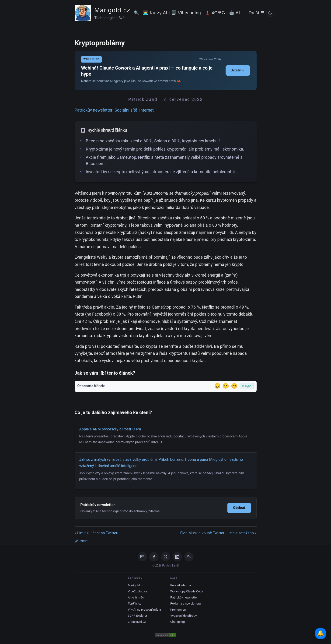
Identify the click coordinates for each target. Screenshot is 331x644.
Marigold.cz (112, 10)
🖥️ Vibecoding (186, 13)
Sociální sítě (126, 110)
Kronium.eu (178, 610)
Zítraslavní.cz (137, 622)
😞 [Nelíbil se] (217, 386)
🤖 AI (235, 13)
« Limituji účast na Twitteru (97, 533)
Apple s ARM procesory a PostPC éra (110, 429)
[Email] (142, 557)
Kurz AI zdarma (181, 585)
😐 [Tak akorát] (226, 386)
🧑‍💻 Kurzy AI (155, 13)
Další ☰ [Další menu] (257, 13)
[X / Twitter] (166, 557)
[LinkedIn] (177, 557)
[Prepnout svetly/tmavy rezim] (270, 13)
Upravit (81, 541)
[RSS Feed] (189, 557)
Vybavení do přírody (183, 616)
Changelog (178, 622)
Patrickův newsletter (94, 110)
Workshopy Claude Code (187, 591)
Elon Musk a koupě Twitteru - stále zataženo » (218, 533)
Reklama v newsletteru (186, 604)
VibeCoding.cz (138, 591)
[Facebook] (154, 557)
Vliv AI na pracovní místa (144, 610)
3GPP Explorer (138, 616)
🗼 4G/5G (215, 13)
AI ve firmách (137, 597)
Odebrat (239, 508)
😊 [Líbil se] (234, 386)
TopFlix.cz (135, 604)
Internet (146, 110)
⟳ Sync (247, 386)
